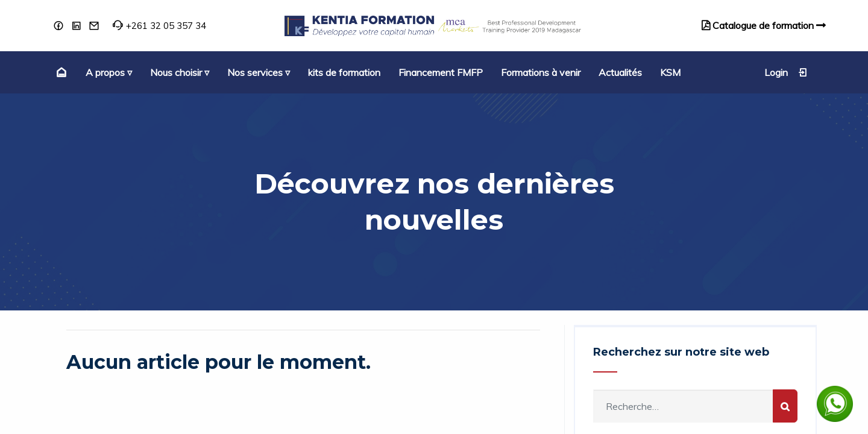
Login (786, 72)
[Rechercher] (785, 406)
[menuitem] (60, 72)
